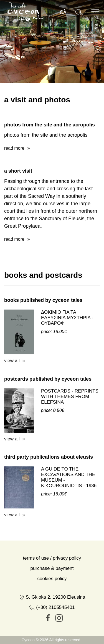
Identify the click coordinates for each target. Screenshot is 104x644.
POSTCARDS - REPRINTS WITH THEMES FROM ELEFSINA (70, 420)
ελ (63, 12)
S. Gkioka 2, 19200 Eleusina (52, 621)
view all (12, 384)
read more (14, 172)
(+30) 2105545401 (52, 631)
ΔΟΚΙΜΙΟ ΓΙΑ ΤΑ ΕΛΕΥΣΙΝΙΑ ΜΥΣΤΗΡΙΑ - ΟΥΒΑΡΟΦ (67, 342)
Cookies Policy (52, 602)
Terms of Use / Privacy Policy (52, 582)
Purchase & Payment (52, 592)
